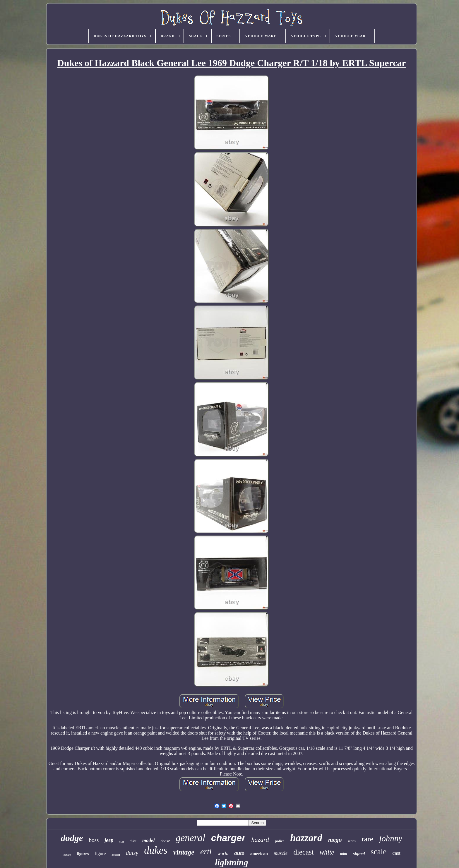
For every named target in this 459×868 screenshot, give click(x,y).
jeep (109, 840)
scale (378, 852)
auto (239, 853)
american (259, 854)
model (149, 840)
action (116, 855)
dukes (156, 850)
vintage (184, 852)
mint (344, 854)
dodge (72, 838)
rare (367, 839)
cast (396, 853)
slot (121, 842)
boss (94, 840)
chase (165, 841)
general (190, 838)
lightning (231, 862)
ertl (206, 851)
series (352, 841)
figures (83, 854)
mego (335, 840)
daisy (132, 853)
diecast (303, 852)
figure (100, 854)
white (327, 852)
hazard (260, 839)
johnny (391, 838)
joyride (67, 855)
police (280, 841)
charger (228, 838)
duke (133, 841)
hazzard (306, 838)
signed (359, 854)
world (223, 854)
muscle (281, 853)
